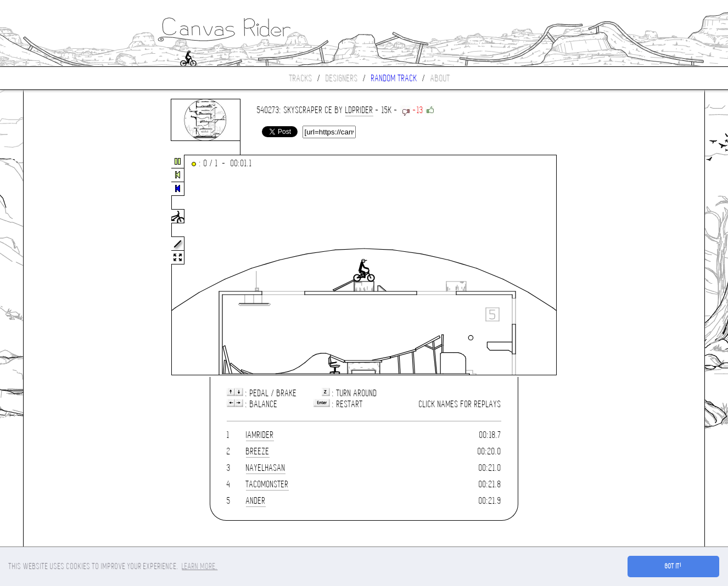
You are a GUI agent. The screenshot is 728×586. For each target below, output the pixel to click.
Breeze (258, 451)
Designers (342, 78)
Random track (394, 78)
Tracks (301, 78)
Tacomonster (267, 484)
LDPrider (359, 110)
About (440, 78)
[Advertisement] (70, 266)
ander (256, 501)
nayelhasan (266, 468)
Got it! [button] (673, 566)
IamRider (260, 435)
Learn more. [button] (200, 566)
